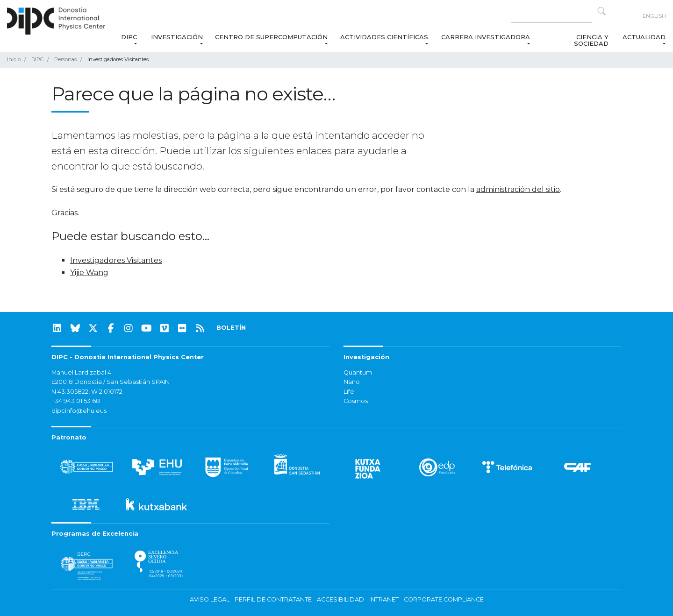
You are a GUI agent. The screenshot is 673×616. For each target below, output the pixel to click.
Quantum (358, 372)
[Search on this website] (551, 16)
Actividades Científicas (385, 37)
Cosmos (356, 401)
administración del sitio (518, 189)
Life (349, 392)
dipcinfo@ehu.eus (79, 411)
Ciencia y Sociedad (591, 40)
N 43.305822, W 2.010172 (87, 392)
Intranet (384, 599)
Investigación (177, 37)
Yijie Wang (89, 273)
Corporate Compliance (444, 599)
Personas (65, 59)
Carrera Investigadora (486, 37)
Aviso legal (210, 599)
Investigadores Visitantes (116, 260)
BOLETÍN (231, 328)
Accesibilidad (340, 599)
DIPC (129, 37)
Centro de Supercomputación (271, 37)
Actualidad (644, 37)
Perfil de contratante (273, 599)
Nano (352, 382)
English (654, 16)
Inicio (14, 59)
